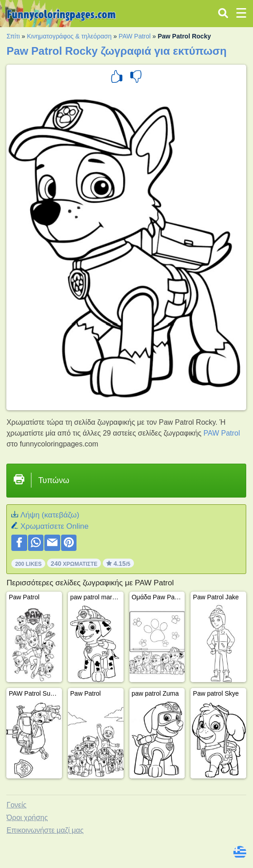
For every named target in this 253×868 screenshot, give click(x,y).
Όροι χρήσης (27, 818)
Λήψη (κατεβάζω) (50, 515)
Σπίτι (13, 36)
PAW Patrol (135, 36)
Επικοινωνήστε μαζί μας (45, 830)
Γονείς (16, 805)
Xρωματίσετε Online (55, 526)
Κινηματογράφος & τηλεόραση (69, 36)
